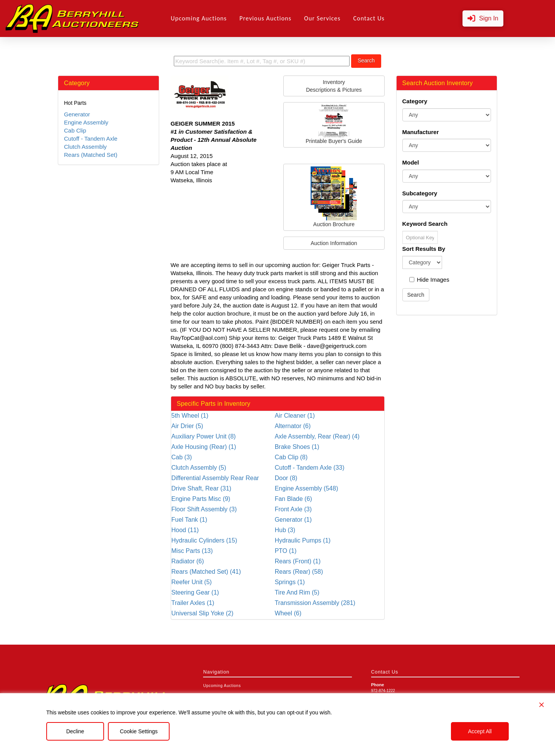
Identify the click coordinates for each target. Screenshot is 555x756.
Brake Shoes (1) (297, 447)
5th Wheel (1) (190, 416)
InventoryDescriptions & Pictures (334, 86)
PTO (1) (286, 551)
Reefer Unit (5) (192, 582)
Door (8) (286, 478)
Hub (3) (285, 530)
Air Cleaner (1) (295, 416)
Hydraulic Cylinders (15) (204, 540)
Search (366, 60)
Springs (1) (290, 582)
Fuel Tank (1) (189, 520)
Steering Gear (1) (195, 592)
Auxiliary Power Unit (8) (204, 436)
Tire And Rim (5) (297, 592)
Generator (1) (293, 520)
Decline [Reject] (75, 731)
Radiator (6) (188, 561)
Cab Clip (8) (291, 457)
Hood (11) (185, 530)
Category (415, 101)
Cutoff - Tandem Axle (91, 139)
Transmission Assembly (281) (315, 603)
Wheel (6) (288, 613)
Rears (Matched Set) (91, 155)
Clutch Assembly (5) (199, 468)
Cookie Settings (139, 731)
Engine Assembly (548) (307, 488)
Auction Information (334, 243)
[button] (483, 19)
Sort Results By (424, 249)
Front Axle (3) (293, 509)
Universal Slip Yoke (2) (203, 613)
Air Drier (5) (188, 426)
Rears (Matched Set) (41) (206, 572)
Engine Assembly (86, 122)
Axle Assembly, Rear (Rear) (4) (317, 436)
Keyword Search (425, 224)
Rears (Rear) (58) (299, 572)
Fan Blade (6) (293, 499)
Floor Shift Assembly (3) (204, 509)
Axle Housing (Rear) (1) (204, 447)
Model (411, 162)
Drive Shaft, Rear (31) (202, 488)
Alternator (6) (293, 426)
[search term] (262, 61)
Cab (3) (182, 457)
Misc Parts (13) (192, 551)
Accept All (480, 731)
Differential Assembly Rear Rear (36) (215, 478)
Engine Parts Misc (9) (201, 499)
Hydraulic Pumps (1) (303, 540)
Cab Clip (75, 130)
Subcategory (420, 193)
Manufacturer (421, 132)
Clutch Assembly (85, 147)
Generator (77, 114)
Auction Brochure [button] (334, 197)
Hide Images (429, 280)
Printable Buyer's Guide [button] (334, 124)
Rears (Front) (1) (298, 561)
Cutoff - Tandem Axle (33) (310, 468)
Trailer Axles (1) (193, 603)
